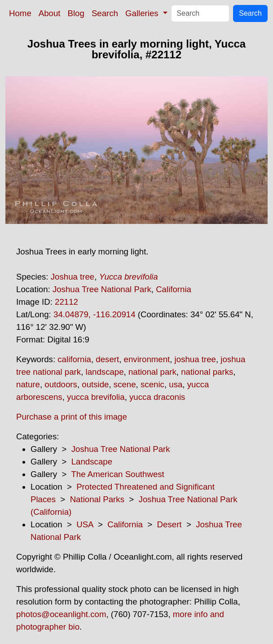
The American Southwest (117, 474)
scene (125, 384)
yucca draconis (157, 397)
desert (107, 359)
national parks (207, 372)
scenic (152, 384)
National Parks (97, 499)
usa (176, 384)
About (50, 13)
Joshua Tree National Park (102, 289)
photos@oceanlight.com (61, 614)
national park (152, 372)
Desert (170, 524)
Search (105, 13)
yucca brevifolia (96, 397)
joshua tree (195, 359)
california (74, 359)
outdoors (61, 384)
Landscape (92, 462)
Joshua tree (73, 277)
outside (95, 384)
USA (85, 524)
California (174, 289)
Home (20, 13)
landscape (105, 372)
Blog (76, 13)
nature (28, 384)
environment (147, 359)
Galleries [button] (143, 13)
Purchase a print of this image (72, 417)
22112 (66, 302)
